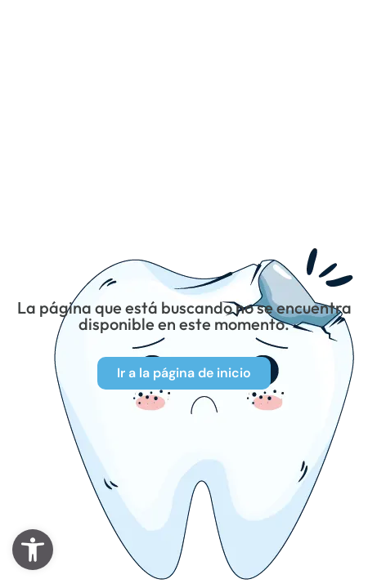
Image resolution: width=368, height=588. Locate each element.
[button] (33, 550)
